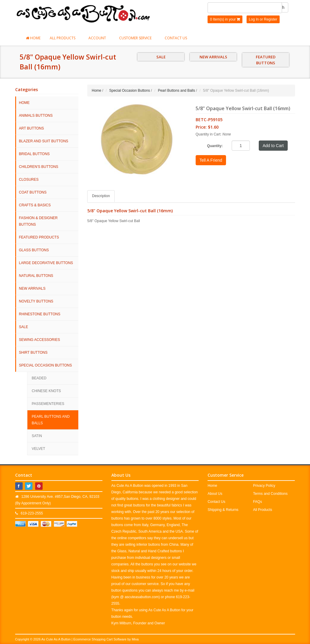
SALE (161, 57)
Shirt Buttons (33, 353)
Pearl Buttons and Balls (51, 420)
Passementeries (48, 404)
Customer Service (137, 38)
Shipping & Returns (223, 510)
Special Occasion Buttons (46, 365)
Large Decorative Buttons (46, 263)
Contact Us (176, 38)
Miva (135, 639)
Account (99, 38)
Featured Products (39, 237)
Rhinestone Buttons (40, 314)
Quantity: (215, 146)
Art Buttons (32, 128)
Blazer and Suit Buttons (44, 141)
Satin (37, 436)
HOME (24, 103)
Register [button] (271, 19)
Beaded (39, 378)
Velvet (39, 449)
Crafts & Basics (35, 205)
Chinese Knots (46, 391)
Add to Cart (273, 146)
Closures (29, 180)
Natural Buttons (36, 276)
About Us (215, 494)
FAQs (258, 502)
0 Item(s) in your (225, 19)
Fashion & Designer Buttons (38, 221)
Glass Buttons (34, 250)
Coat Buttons (33, 192)
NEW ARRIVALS (213, 57)
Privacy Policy (264, 486)
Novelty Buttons (36, 301)
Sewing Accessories (40, 340)
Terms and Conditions (270, 494)
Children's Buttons (39, 167)
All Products (64, 38)
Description (101, 196)
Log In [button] (254, 19)
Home (33, 38)
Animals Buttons (36, 116)
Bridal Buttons (34, 154)
